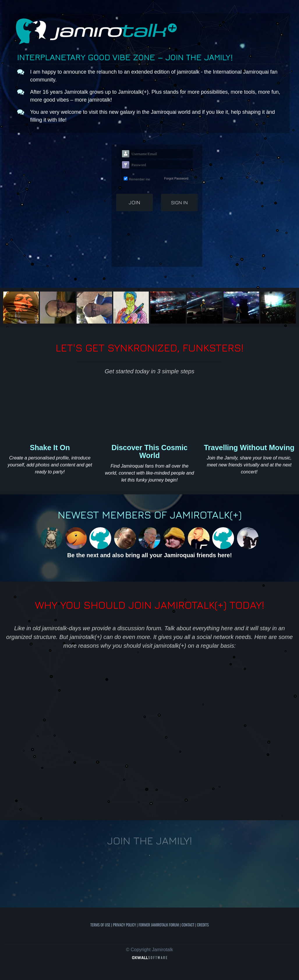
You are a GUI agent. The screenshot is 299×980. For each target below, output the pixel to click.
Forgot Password (176, 178)
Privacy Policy (124, 925)
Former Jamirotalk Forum (159, 925)
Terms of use (100, 925)
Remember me (140, 179)
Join (135, 202)
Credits (203, 925)
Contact (188, 925)
